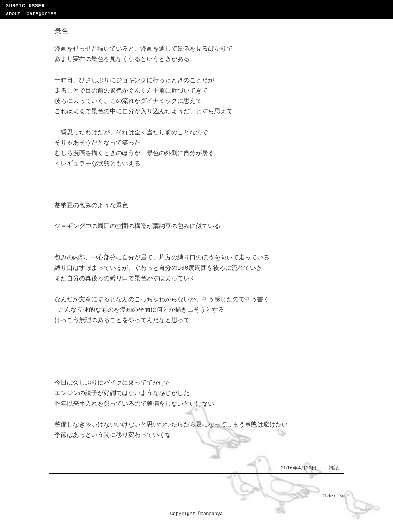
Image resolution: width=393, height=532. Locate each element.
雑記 (334, 468)
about (13, 14)
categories (41, 14)
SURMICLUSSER (25, 6)
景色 (61, 31)
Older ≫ (333, 496)
